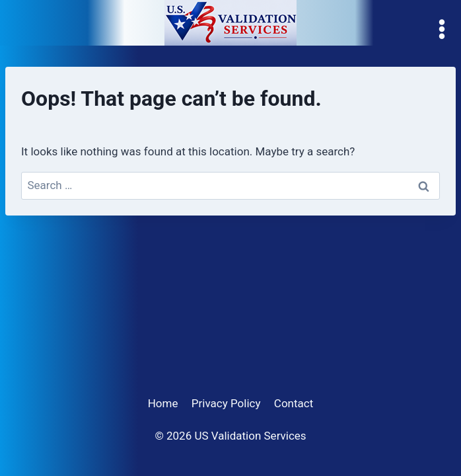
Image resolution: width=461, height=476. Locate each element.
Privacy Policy (226, 403)
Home (163, 403)
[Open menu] (445, 30)
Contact (294, 403)
